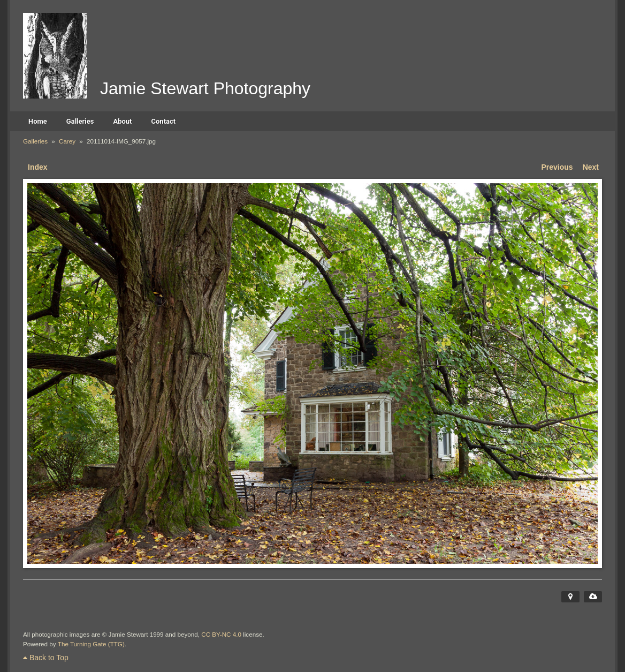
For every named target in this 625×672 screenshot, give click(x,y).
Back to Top (46, 658)
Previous (557, 167)
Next (591, 167)
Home (38, 121)
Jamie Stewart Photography (205, 88)
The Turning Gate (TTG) (91, 644)
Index (38, 167)
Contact (164, 121)
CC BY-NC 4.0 (221, 634)
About (122, 121)
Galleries (80, 121)
